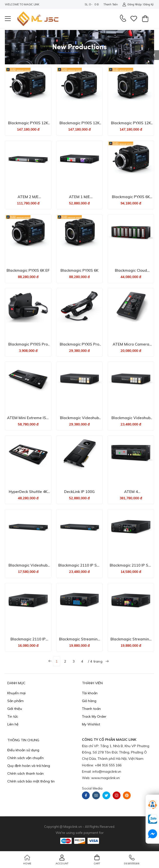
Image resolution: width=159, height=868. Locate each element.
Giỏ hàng (89, 701)
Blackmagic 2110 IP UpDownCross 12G (28, 641)
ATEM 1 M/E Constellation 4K (79, 199)
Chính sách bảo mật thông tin (31, 781)
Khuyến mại (16, 693)
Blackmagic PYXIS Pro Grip (28, 346)
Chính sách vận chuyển (25, 758)
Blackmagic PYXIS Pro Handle (79, 346)
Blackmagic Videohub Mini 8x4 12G (79, 420)
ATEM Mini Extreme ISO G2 (28, 420)
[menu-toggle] (8, 19)
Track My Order (94, 716)
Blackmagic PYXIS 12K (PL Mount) (28, 125)
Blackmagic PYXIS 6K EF (28, 270)
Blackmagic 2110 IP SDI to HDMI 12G (131, 567)
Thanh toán (110, 4)
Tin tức (13, 716)
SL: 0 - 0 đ (92, 4)
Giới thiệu (15, 709)
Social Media (92, 788)
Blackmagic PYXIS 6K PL (131, 199)
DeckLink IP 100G (79, 492)
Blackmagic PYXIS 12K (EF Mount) (79, 125)
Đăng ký (149, 4)
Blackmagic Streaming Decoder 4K (79, 641)
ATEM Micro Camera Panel (131, 346)
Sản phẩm (15, 701)
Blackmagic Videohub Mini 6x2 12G (131, 420)
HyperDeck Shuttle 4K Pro (28, 494)
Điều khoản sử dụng (23, 750)
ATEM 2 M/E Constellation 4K (28, 199)
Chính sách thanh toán (25, 773)
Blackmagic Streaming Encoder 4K (131, 641)
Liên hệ (13, 724)
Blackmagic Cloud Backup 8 (131, 273)
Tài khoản (90, 693)
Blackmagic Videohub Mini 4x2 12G (28, 567)
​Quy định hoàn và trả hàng (29, 766)
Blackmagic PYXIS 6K (79, 270)
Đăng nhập (132, 5)
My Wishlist (91, 724)
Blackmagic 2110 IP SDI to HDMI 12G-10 (79, 567)
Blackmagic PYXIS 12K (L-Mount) (131, 125)
